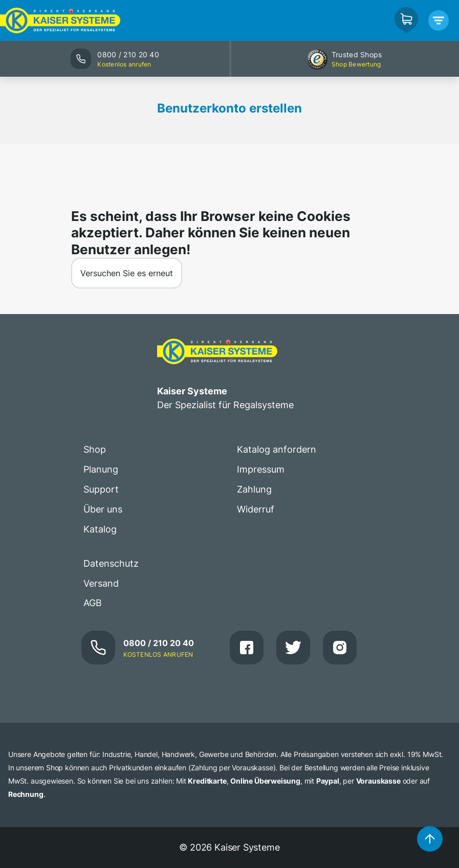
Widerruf (256, 509)
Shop (95, 449)
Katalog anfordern (277, 449)
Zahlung (254, 489)
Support (101, 489)
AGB (93, 603)
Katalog (100, 529)
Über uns (103, 509)
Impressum (261, 469)
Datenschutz (111, 563)
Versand (101, 583)
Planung (101, 469)
